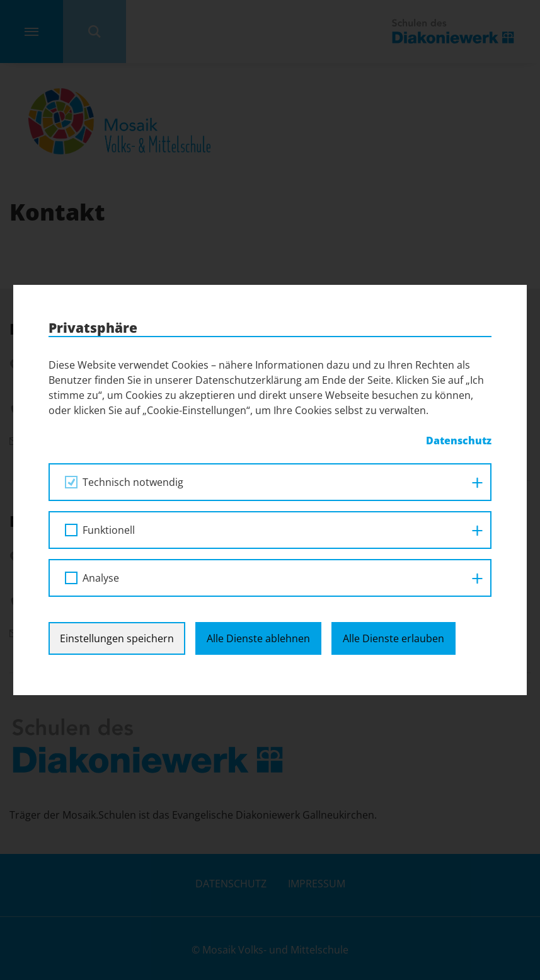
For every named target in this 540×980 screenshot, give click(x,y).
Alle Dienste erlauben (394, 638)
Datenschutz (459, 441)
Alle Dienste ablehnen (258, 638)
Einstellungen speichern (117, 638)
